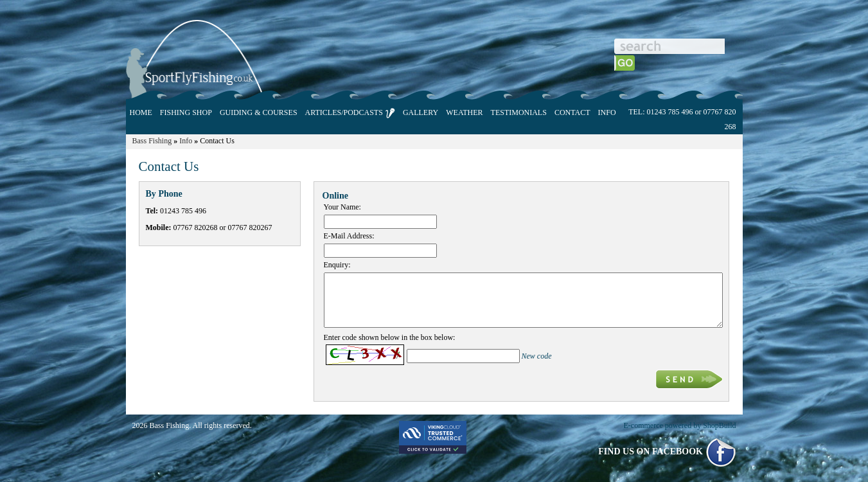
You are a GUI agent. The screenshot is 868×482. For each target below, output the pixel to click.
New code (537, 356)
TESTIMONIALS (519, 112)
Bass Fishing (152, 141)
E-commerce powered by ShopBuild (680, 425)
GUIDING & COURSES (259, 112)
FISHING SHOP (186, 112)
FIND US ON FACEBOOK (667, 451)
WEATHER (464, 112)
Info (186, 141)
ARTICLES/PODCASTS (350, 113)
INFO (607, 112)
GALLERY (421, 112)
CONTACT (572, 112)
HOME (141, 112)
